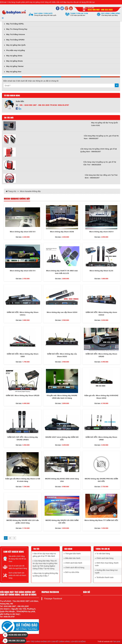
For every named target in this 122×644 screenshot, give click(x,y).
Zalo (20, 109)
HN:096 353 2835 (17, 641)
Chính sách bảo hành (73, 563)
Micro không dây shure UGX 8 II (23, 232)
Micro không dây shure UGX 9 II (23, 271)
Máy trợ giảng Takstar (14, 66)
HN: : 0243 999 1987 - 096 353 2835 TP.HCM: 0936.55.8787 (44, 105)
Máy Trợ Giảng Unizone (15, 34)
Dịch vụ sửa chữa (71, 572)
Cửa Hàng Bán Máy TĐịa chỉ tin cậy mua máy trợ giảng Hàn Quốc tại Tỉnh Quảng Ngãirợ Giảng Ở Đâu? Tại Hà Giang (45, 565)
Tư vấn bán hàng (102, 553)
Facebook (17, 109)
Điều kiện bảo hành (72, 558)
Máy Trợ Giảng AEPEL (14, 24)
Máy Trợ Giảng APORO (14, 40)
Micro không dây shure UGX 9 (101, 232)
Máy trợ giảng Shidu (13, 56)
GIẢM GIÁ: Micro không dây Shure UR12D (23, 395)
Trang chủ (11, 191)
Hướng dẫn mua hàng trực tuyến (106, 571)
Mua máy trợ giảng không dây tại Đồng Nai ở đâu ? (45, 574)
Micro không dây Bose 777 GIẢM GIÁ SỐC (101, 520)
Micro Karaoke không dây (30, 191)
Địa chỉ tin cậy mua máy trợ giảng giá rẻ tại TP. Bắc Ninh (44, 555)
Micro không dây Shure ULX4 (101, 271)
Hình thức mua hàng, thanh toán (107, 564)
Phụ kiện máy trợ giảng (14, 50)
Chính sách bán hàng (104, 558)
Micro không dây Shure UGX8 (62, 232)
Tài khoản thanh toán (104, 577)
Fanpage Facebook (53, 599)
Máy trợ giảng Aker (13, 72)
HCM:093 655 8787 (18, 635)
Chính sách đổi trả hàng (74, 567)
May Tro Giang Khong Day (16, 29)
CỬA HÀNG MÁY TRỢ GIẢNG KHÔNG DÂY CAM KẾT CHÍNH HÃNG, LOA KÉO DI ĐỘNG (52, 641)
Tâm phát (116, 641)
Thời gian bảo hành (72, 553)
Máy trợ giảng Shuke (13, 61)
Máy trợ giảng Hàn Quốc (15, 45)
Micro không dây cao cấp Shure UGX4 (62, 312)
